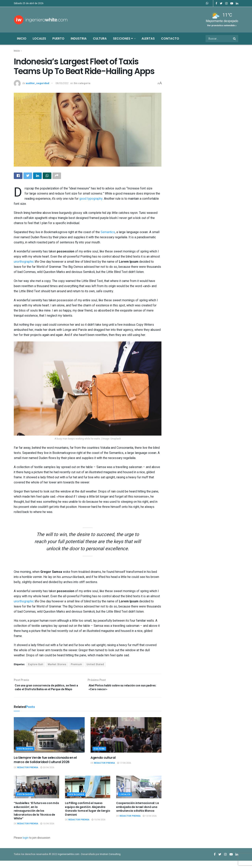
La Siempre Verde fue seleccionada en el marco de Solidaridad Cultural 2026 (45, 767)
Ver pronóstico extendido (222, 26)
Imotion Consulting (110, 861)
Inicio (22, 38)
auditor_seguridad (38, 83)
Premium (76, 665)
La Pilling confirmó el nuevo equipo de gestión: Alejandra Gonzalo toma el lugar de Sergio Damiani (88, 816)
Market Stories (57, 665)
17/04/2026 (124, 770)
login (26, 845)
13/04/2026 (150, 823)
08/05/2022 (62, 83)
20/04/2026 (47, 775)
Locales (39, 38)
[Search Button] (235, 39)
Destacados (25, 756)
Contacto (170, 38)
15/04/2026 (47, 831)
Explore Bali (36, 665)
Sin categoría (82, 83)
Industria (79, 38)
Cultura (100, 38)
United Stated (95, 665)
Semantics (108, 233)
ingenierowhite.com (69, 861)
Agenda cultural (103, 765)
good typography (91, 200)
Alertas (148, 38)
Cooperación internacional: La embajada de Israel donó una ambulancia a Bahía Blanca (138, 814)
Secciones (123, 38)
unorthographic (24, 263)
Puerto (58, 38)
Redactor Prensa (28, 775)
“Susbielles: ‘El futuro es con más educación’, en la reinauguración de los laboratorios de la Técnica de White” (36, 818)
